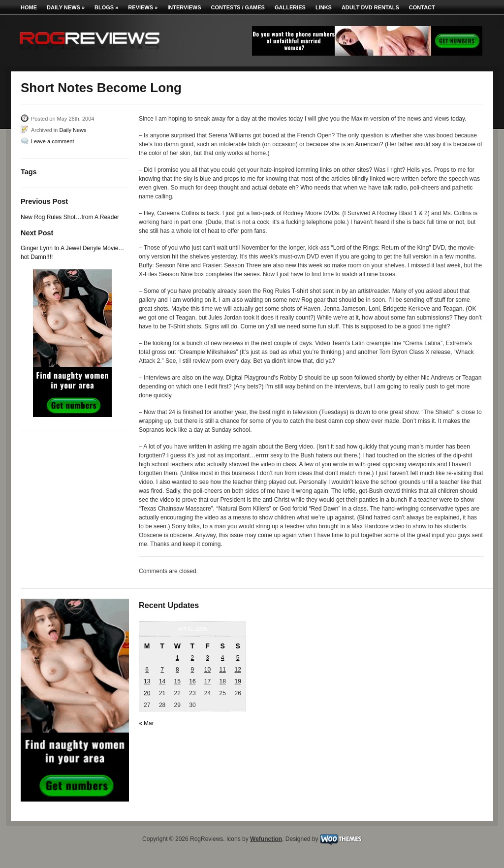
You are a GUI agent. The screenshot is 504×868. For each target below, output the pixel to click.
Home (29, 7)
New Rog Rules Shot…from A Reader (70, 217)
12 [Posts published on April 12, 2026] (237, 670)
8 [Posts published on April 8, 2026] (177, 670)
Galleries (290, 7)
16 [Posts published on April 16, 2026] (192, 681)
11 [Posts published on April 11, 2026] (222, 670)
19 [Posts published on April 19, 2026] (237, 681)
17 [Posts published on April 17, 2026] (207, 681)
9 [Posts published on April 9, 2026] (193, 670)
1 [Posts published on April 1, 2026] (177, 658)
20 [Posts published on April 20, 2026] (147, 693)
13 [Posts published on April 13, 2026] (147, 681)
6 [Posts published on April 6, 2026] (147, 670)
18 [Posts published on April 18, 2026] (222, 681)
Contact (422, 7)
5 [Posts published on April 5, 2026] (238, 658)
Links (324, 7)
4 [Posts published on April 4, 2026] (223, 658)
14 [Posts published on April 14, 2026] (162, 681)
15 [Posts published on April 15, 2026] (177, 681)
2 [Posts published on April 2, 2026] (193, 658)
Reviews (143, 7)
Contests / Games (238, 7)
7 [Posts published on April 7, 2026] (162, 670)
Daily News (66, 7)
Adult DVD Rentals (370, 7)
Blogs (106, 7)
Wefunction (266, 839)
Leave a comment (52, 141)
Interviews (184, 7)
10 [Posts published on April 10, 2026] (207, 670)
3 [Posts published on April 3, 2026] (207, 658)
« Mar (146, 723)
